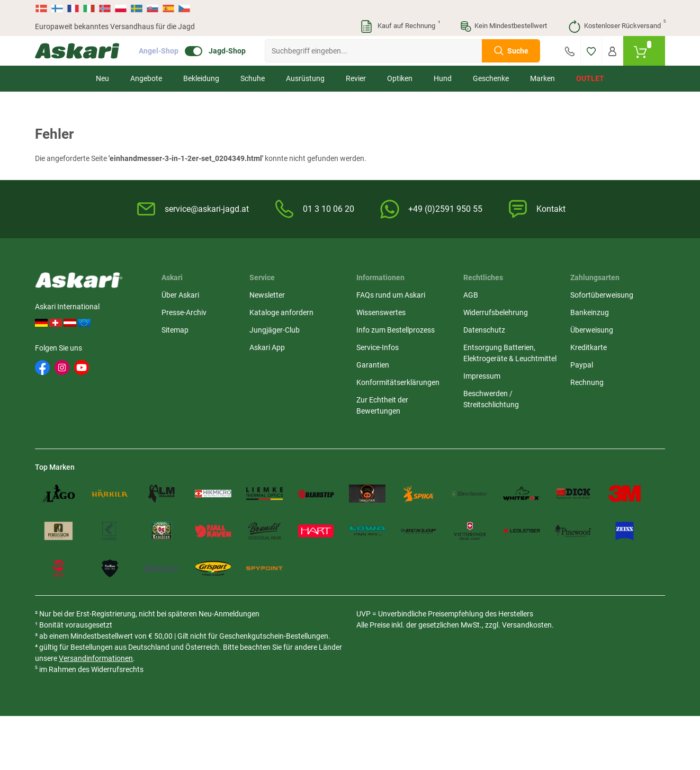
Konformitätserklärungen (398, 382)
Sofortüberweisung (602, 295)
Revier (356, 78)
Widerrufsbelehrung (496, 312)
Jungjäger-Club (275, 330)
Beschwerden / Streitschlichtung (491, 399)
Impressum (482, 376)
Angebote (146, 78)
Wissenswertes (381, 312)
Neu (102, 78)
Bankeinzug (590, 312)
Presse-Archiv (184, 312)
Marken (542, 78)
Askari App (267, 347)
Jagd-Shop (227, 51)
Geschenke (491, 78)
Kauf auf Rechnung (400, 26)
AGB (471, 295)
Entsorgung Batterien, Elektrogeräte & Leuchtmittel (510, 353)
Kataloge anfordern (281, 312)
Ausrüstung (305, 78)
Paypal (582, 365)
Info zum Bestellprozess (396, 330)
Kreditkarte (589, 347)
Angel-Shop (159, 51)
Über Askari (180, 295)
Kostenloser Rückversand (617, 26)
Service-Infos (378, 347)
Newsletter (267, 295)
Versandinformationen (96, 658)
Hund (443, 78)
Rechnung (587, 382)
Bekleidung (201, 78)
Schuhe (253, 78)
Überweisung (592, 330)
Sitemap (175, 330)
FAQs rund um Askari (391, 295)
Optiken (400, 78)
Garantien (373, 365)
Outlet (590, 78)
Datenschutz (484, 330)
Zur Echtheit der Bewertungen (382, 405)
